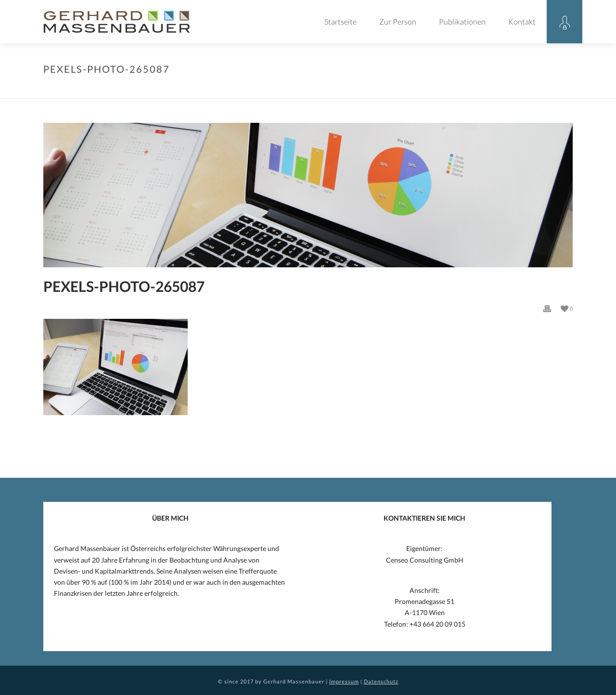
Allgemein (320, 89)
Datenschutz (381, 681)
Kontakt (522, 21)
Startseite (340, 21)
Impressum (344, 681)
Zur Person (398, 21)
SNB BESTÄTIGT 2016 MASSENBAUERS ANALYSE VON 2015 (419, 89)
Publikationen (462, 21)
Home (290, 89)
